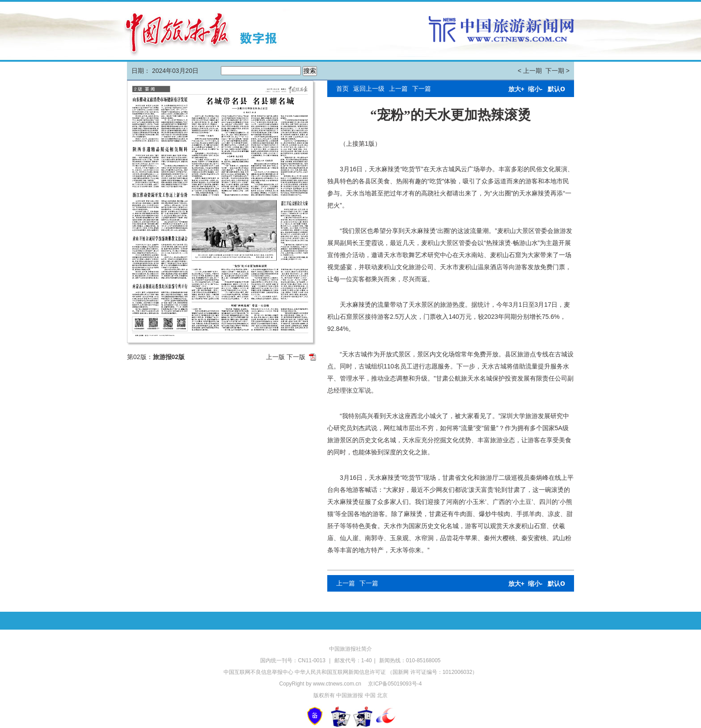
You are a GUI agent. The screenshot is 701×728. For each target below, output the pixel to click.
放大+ (516, 89)
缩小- (535, 89)
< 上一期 (530, 71)
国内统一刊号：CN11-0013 (293, 660)
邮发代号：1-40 (353, 660)
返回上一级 (369, 89)
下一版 (296, 357)
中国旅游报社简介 (350, 649)
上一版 (275, 357)
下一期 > (557, 71)
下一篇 (422, 89)
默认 (556, 89)
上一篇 (398, 89)
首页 (342, 89)
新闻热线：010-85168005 (410, 660)
